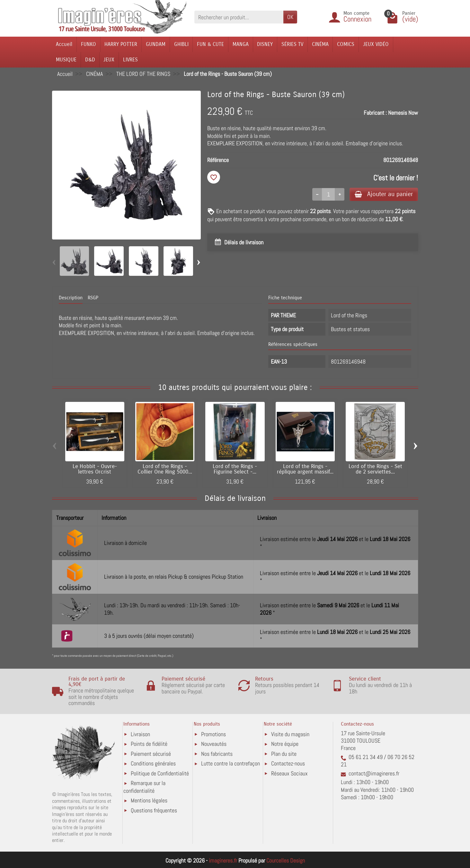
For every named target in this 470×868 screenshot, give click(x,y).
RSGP (93, 298)
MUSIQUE (66, 60)
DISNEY (265, 44)
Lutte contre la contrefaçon (231, 763)
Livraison (140, 734)
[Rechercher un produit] (239, 17)
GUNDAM (156, 44)
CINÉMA (320, 44)
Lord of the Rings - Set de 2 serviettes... (375, 469)
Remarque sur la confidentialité (144, 787)
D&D (90, 60)
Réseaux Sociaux (289, 773)
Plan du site (284, 754)
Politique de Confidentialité (160, 773)
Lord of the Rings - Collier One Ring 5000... (165, 469)
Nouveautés (214, 744)
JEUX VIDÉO (376, 44)
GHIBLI (181, 44)
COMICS (346, 44)
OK (290, 17)
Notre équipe (285, 744)
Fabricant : (375, 113)
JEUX (109, 60)
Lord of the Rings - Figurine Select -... (235, 469)
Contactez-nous (288, 763)
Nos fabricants (217, 754)
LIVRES (130, 60)
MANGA (241, 44)
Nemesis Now (403, 113)
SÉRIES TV (292, 44)
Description (71, 298)
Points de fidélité (149, 744)
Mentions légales (149, 800)
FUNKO (89, 44)
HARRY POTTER (121, 44)
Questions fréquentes (154, 810)
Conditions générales (153, 763)
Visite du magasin (290, 734)
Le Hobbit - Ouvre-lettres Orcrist (95, 469)
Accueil (64, 44)
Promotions (213, 734)
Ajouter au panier (384, 194)
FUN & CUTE (210, 44)
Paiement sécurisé (151, 754)
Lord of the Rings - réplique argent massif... (305, 469)
